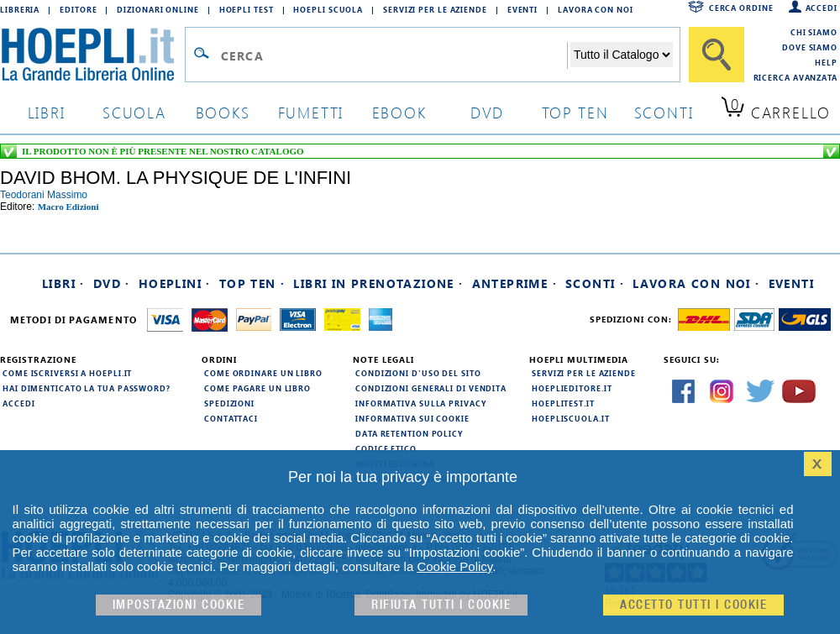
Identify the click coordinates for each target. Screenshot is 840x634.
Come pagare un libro (257, 388)
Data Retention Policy (409, 433)
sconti (664, 112)
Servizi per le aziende (435, 9)
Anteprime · (514, 283)
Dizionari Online (157, 9)
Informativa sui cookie (412, 418)
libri (47, 112)
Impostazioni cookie (179, 605)
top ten (575, 112)
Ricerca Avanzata (795, 77)
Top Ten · (252, 283)
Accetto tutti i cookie (693, 605)
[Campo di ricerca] (394, 55)
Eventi (522, 9)
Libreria (20, 9)
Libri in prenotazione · (378, 283)
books (223, 112)
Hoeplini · (175, 283)
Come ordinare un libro (263, 373)
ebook (399, 112)
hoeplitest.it (563, 403)
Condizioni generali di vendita (431, 388)
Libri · (63, 283)
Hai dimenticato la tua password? (87, 388)
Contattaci (231, 418)
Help (826, 62)
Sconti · (595, 283)
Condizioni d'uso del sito (418, 373)
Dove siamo (810, 47)
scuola (134, 112)
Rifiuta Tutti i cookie (441, 605)
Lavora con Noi (596, 9)
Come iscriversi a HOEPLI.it (67, 373)
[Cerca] (717, 55)
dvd (487, 112)
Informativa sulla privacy (421, 403)
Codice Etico (386, 448)
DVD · (112, 283)
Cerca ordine (741, 8)
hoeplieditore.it (572, 388)
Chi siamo (814, 32)
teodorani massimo (44, 195)
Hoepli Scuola (328, 9)
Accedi (822, 8)
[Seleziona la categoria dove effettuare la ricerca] (622, 55)
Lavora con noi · (696, 283)
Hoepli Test (247, 9)
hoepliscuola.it (571, 418)
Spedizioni (229, 403)
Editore (78, 9)
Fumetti (311, 112)
